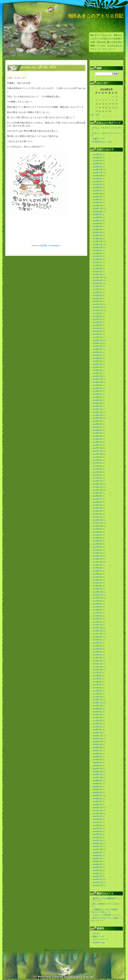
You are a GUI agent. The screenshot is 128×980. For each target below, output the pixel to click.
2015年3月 (97, 547)
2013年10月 (98, 598)
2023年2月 (97, 271)
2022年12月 (98, 277)
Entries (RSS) (56, 953)
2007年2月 (97, 837)
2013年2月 (97, 622)
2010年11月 (98, 703)
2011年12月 (98, 664)
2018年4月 (97, 436)
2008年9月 (97, 781)
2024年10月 (98, 212)
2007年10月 (98, 814)
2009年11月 (98, 739)
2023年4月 (97, 265)
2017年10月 (98, 454)
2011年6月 (97, 682)
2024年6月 (97, 224)
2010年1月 (97, 733)
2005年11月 (98, 882)
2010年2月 (97, 730)
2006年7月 (97, 858)
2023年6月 (97, 259)
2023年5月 (97, 262)
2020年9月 (97, 349)
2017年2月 (97, 478)
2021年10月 (98, 310)
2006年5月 (97, 864)
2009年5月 (97, 757)
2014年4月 (97, 580)
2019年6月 (97, 394)
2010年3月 (97, 727)
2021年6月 (97, 322)
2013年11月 (98, 595)
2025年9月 (97, 179)
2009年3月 (97, 763)
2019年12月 (98, 376)
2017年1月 (97, 481)
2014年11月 (98, 559)
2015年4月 (97, 544)
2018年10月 (98, 418)
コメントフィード (101, 939)
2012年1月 (97, 661)
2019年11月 (98, 379)
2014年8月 (97, 568)
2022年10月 (98, 280)
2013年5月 (97, 613)
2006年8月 (97, 855)
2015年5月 (97, 541)
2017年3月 (97, 475)
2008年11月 (98, 774)
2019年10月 (98, 382)
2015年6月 (97, 538)
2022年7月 (97, 286)
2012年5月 (97, 649)
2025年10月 (98, 176)
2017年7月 (97, 463)
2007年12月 (98, 807)
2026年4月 (97, 158)
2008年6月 (97, 789)
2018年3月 (97, 439)
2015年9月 (97, 529)
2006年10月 (98, 849)
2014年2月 (97, 586)
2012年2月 (97, 658)
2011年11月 (98, 667)
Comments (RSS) (71, 953)
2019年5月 (97, 397)
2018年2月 (97, 442)
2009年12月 (98, 736)
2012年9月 (97, 637)
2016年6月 (97, 502)
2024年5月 (97, 226)
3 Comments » (54, 246)
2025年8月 (97, 182)
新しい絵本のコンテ (102, 904)
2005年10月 (98, 885)
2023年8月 (97, 253)
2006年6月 (97, 861)
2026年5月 (97, 155)
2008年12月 (98, 772)
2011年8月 (97, 676)
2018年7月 (97, 427)
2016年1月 (97, 517)
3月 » (98, 115)
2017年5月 (97, 469)
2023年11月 (98, 244)
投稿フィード (99, 937)
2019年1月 (97, 409)
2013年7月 (97, 607)
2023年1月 (97, 274)
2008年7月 (97, 787)
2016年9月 (97, 493)
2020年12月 (98, 340)
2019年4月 (97, 400)
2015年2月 (97, 550)
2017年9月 (97, 457)
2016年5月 (97, 505)
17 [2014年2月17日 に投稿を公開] (97, 107)
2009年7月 (97, 751)
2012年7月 (97, 643)
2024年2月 (97, 235)
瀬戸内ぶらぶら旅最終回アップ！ (108, 898)
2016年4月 (97, 508)
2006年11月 (98, 846)
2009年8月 (97, 748)
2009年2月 (97, 766)
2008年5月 (97, 792)
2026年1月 (97, 167)
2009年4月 (97, 760)
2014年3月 (97, 583)
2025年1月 (97, 202)
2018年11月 (98, 415)
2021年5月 (97, 325)
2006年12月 (98, 843)
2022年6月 (97, 289)
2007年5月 (97, 828)
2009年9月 (97, 745)
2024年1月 (97, 238)
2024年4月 (97, 229)
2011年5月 (97, 685)
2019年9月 (97, 385)
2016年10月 (98, 490)
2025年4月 (97, 194)
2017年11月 (98, 451)
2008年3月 (97, 799)
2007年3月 (97, 834)
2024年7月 (97, 220)
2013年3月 (97, 619)
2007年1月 (97, 840)
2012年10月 (98, 634)
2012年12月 (98, 628)
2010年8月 (97, 712)
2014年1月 (97, 589)
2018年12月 (98, 412)
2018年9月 (97, 421)
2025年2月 (97, 199)
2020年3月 (97, 367)
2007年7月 (97, 822)
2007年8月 (97, 819)
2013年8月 (97, 604)
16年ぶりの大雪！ (18, 75)
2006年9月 (97, 852)
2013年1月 (97, 625)
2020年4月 (97, 364)
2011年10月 (98, 670)
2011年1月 (97, 697)
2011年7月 (97, 679)
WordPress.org (99, 942)
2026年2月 (97, 164)
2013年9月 (97, 601)
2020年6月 (97, 358)
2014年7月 (97, 571)
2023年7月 (97, 256)
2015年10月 (98, 526)
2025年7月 (97, 184)
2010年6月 (97, 718)
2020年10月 (98, 346)
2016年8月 (97, 496)
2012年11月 (98, 631)
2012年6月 (97, 646)
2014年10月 (98, 562)
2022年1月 (97, 301)
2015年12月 (98, 520)
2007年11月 (98, 810)
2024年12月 (98, 206)
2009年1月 (97, 769)
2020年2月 (97, 370)
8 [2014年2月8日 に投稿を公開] (113, 100)
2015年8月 (97, 532)
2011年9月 (97, 673)
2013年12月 (98, 592)
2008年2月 (97, 801)
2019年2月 (97, 406)
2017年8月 (97, 460)
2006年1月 (97, 876)
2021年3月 (97, 331)
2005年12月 (98, 879)
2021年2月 (97, 334)
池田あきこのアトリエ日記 (96, 16)
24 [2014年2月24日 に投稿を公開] (97, 111)
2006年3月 (97, 870)
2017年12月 (98, 448)
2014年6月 (97, 574)
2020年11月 (98, 343)
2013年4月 (97, 616)
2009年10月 (98, 742)
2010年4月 (97, 724)
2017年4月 (97, 472)
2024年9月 (97, 214)
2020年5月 (97, 361)
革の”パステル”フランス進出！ (107, 918)
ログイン (97, 933)
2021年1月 (97, 337)
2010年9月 (97, 709)
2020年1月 (97, 373)
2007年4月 (97, 831)
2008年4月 (97, 796)
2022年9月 (97, 283)
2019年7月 (97, 391)
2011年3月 (97, 691)
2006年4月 (97, 867)
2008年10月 (98, 778)
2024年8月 (97, 217)
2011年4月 (97, 688)
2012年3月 (97, 655)
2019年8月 (97, 388)
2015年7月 (97, 535)
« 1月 (92, 115)
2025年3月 (97, 197)
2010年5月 (97, 721)
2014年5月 (97, 577)
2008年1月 (97, 804)
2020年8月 (97, 352)
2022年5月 (97, 292)
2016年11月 (98, 487)
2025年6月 (97, 188)
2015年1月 (97, 553)
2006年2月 (97, 873)
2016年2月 (97, 514)
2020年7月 (97, 355)
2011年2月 (97, 694)
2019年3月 (97, 403)
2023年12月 (98, 241)
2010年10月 (98, 706)
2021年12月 (98, 304)
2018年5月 (97, 433)
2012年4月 (97, 652)
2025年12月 (98, 170)
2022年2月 (97, 298)
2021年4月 (97, 328)
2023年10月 (98, 247)
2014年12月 (98, 556)
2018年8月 (97, 424)
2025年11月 (98, 173)
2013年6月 (97, 610)
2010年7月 (97, 715)
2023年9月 (97, 250)
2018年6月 (97, 430)
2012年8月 (97, 640)
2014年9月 (97, 565)
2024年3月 (97, 232)
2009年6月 (97, 754)
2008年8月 (97, 784)
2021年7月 (97, 319)
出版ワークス (99, 139)
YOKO (102, 912)
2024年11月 (98, 209)
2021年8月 (97, 316)
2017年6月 (97, 466)
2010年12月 (98, 700)
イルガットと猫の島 (102, 915)
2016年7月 (97, 499)
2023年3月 (97, 268)
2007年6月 (97, 825)
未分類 (43, 246)
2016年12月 (98, 484)
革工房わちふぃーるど (103, 142)
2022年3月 (97, 295)
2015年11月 (98, 523)
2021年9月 (97, 313)
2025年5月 (97, 191)
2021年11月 (98, 307)
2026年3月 (97, 161)
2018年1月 (97, 445)
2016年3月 (97, 511)
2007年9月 (97, 816)
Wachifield (80, 950)
